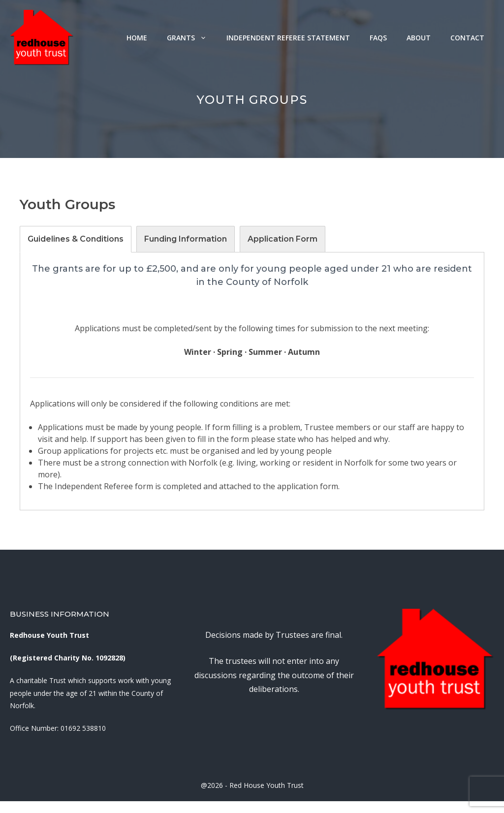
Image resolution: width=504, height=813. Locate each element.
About (419, 38)
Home (137, 38)
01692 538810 (83, 728)
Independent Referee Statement (288, 38)
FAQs (378, 38)
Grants (192, 38)
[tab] (76, 239)
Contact (467, 38)
